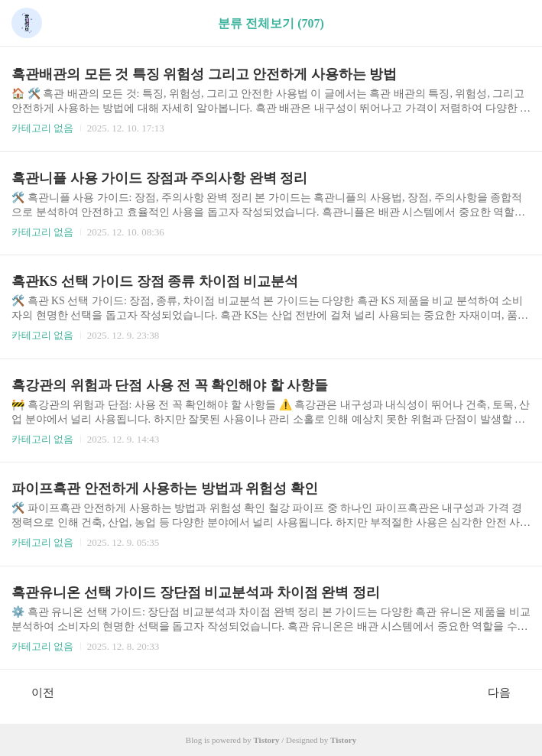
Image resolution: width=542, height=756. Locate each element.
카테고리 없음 (42, 128)
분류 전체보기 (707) (271, 23)
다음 (507, 692)
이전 (35, 692)
